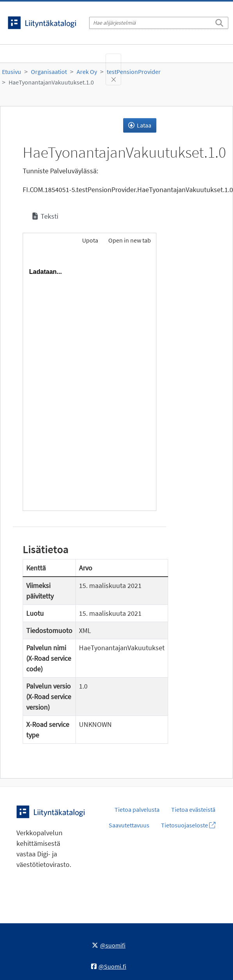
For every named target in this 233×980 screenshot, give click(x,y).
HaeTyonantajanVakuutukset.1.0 (51, 82)
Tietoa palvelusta (137, 809)
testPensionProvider (134, 72)
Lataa (140, 125)
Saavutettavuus (129, 825)
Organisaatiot (49, 72)
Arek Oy (87, 72)
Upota (90, 240)
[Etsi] (219, 22)
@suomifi (109, 945)
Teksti (45, 216)
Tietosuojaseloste (188, 825)
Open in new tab (130, 240)
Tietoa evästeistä (193, 809)
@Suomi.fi (109, 966)
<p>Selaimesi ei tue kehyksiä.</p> (90, 381)
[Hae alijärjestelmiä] (159, 23)
